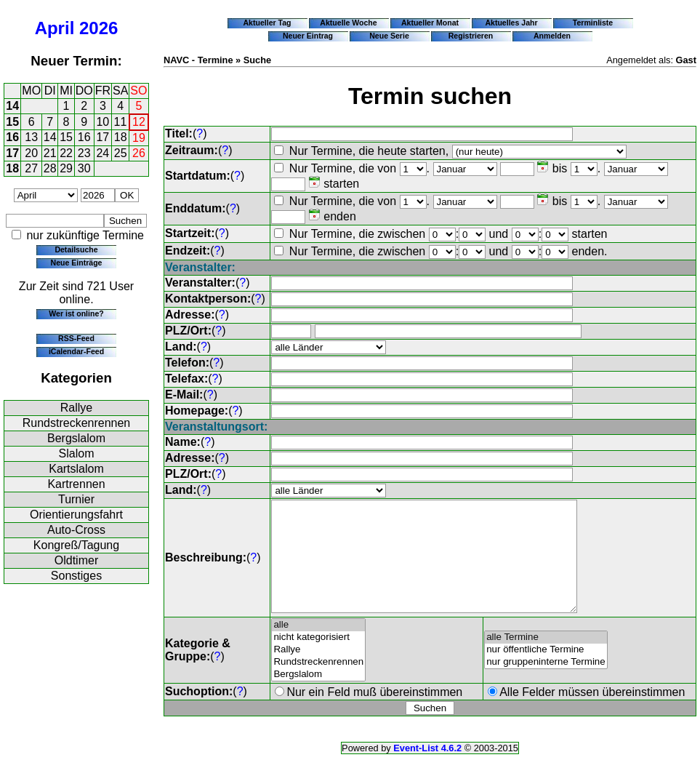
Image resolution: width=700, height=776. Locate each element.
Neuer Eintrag (308, 36)
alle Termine (546, 659)
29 (66, 168)
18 (121, 137)
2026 (98, 28)
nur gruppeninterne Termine (546, 684)
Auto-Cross (76, 530)
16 (12, 137)
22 (66, 153)
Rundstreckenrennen (77, 423)
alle (318, 647)
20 (31, 153)
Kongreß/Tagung (76, 545)
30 (84, 168)
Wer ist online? (76, 313)
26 (139, 153)
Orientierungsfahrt (76, 515)
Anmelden (552, 36)
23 (84, 153)
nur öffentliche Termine (546, 672)
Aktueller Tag (267, 23)
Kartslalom (76, 469)
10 (102, 122)
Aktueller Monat (430, 23)
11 (121, 122)
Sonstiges (76, 576)
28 (50, 168)
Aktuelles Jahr (511, 23)
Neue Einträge (77, 263)
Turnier (76, 499)
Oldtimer (76, 560)
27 (31, 168)
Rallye (76, 408)
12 (139, 122)
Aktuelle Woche (348, 23)
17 (102, 137)
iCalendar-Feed (76, 351)
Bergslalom (76, 438)
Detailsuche (76, 249)
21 (50, 153)
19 (139, 138)
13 (31, 137)
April (55, 28)
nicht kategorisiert (318, 659)
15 (12, 122)
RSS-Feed (76, 338)
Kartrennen (76, 484)
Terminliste (593, 23)
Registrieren (471, 36)
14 (12, 106)
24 (102, 153)
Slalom (77, 453)
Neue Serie (389, 36)
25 (121, 153)
